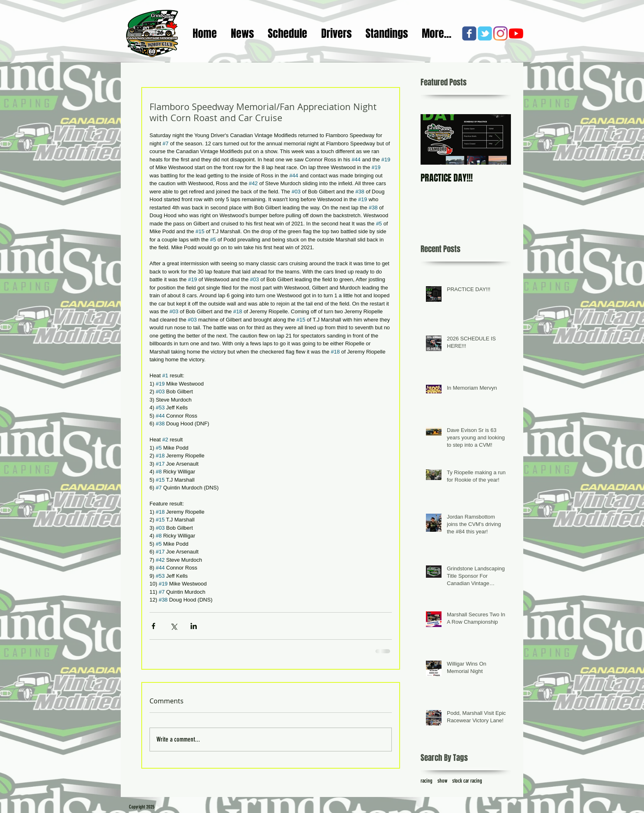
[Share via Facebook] (153, 626)
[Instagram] (500, 33)
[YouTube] (516, 33)
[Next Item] (498, 139)
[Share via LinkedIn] (194, 626)
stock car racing (467, 781)
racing (427, 781)
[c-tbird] (485, 33)
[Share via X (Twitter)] (174, 626)
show (442, 781)
